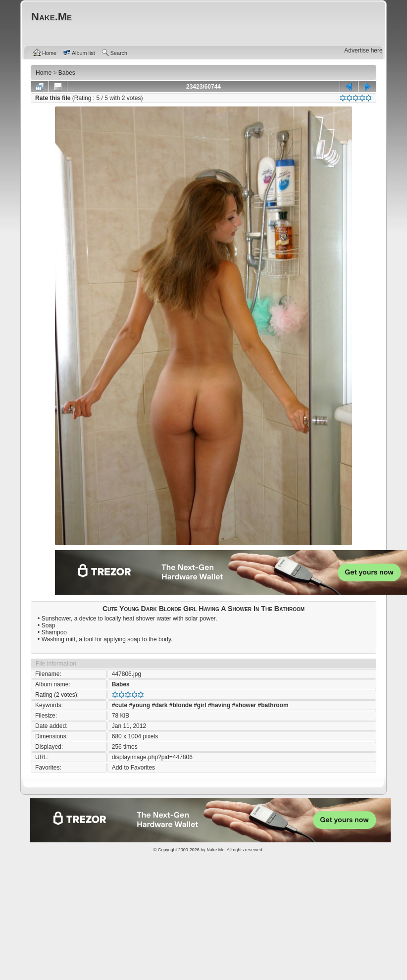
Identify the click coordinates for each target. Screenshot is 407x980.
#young (139, 705)
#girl (200, 705)
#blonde (181, 705)
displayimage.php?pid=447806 (152, 757)
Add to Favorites (133, 768)
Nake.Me (215, 850)
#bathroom (273, 705)
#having (219, 705)
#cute (120, 705)
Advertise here (363, 51)
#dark (159, 705)
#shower (244, 705)
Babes (121, 684)
